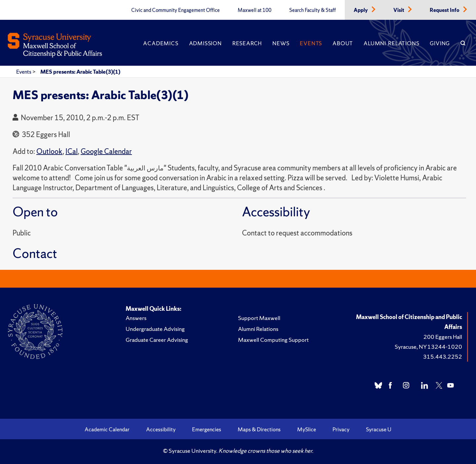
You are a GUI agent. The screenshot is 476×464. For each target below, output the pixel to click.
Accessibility (161, 429)
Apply (361, 10)
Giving (440, 43)
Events (311, 43)
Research (247, 43)
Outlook (49, 151)
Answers (136, 318)
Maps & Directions (259, 429)
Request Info (445, 10)
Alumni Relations (391, 43)
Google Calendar (106, 151)
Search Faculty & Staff (313, 10)
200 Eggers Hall (443, 337)
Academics (161, 43)
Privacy (341, 429)
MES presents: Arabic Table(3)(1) (80, 72)
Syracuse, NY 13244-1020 (428, 347)
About (343, 43)
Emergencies (207, 429)
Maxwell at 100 (255, 10)
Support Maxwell (259, 318)
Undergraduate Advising (155, 329)
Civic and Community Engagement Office (176, 10)
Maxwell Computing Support (273, 340)
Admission (205, 43)
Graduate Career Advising (157, 340)
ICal (72, 151)
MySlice (307, 429)
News (281, 43)
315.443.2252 (443, 357)
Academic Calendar (107, 429)
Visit (399, 10)
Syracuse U (379, 429)
